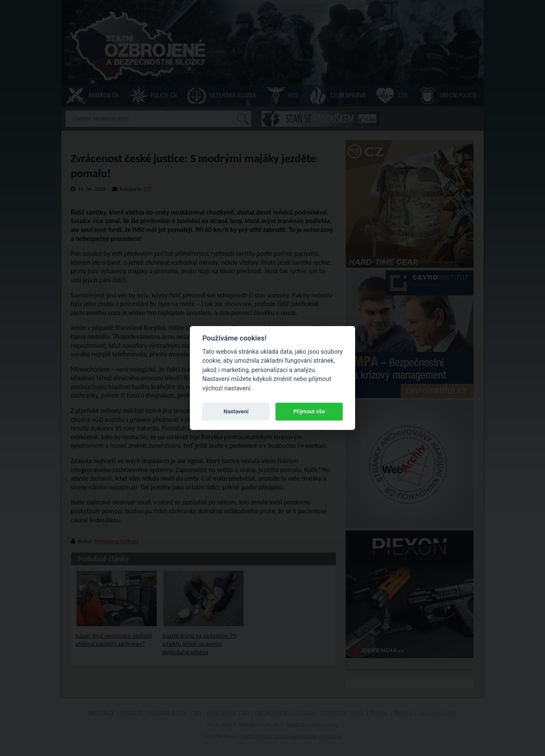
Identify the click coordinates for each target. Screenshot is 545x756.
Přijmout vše (309, 411)
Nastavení (236, 411)
